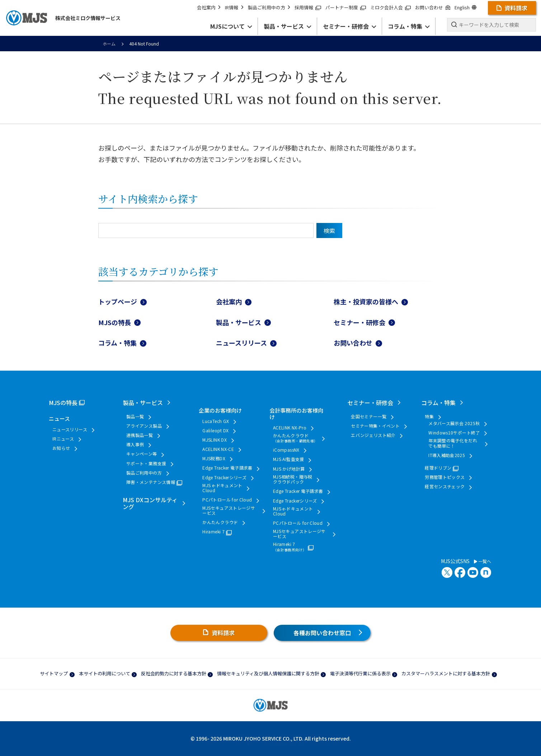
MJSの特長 (115, 322)
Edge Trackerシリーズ (224, 477)
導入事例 (135, 444)
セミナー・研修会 (359, 322)
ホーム (109, 44)
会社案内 (209, 7)
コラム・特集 (117, 343)
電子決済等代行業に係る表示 (360, 673)
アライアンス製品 (144, 426)
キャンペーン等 (142, 454)
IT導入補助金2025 (447, 455)
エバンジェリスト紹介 (373, 435)
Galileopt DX (215, 431)
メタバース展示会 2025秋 (454, 423)
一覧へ (483, 561)
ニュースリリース (241, 343)
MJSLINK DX (215, 440)
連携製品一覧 (140, 435)
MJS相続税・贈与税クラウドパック (293, 479)
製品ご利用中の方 (269, 7)
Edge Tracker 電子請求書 (227, 468)
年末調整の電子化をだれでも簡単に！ (453, 443)
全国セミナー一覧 (369, 417)
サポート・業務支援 (146, 463)
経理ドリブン (438, 468)
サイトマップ (54, 673)
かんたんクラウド (220, 522)
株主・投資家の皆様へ (366, 301)
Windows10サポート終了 (454, 433)
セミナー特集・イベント (375, 426)
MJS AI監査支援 (289, 459)
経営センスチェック (445, 486)
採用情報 (308, 7)
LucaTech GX (216, 421)
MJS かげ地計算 (289, 469)
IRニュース (63, 439)
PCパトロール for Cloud (227, 500)
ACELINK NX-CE (218, 449)
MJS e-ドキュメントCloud (222, 488)
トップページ (118, 301)
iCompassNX (286, 450)
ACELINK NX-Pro (290, 428)
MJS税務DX (214, 458)
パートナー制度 (346, 7)
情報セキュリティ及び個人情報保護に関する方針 (268, 673)
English (465, 7)
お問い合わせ (432, 7)
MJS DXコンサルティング (150, 503)
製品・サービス (239, 322)
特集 (429, 417)
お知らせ (61, 448)
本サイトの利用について (105, 673)
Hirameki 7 (213, 532)
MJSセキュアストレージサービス (229, 511)
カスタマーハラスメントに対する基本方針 (446, 673)
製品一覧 (135, 417)
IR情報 (234, 7)
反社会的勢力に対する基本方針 (174, 673)
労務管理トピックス (445, 477)
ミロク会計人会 (391, 7)
